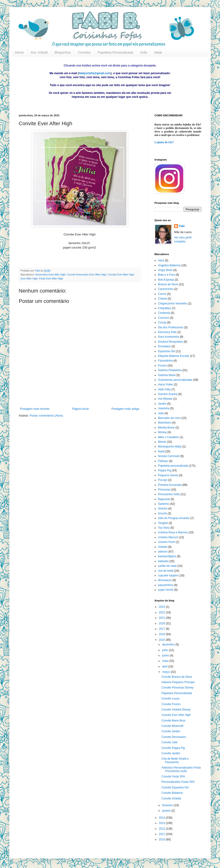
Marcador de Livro (169, 418)
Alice (161, 260)
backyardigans (167, 556)
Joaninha (164, 408)
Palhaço (163, 461)
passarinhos (166, 585)
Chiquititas (165, 308)
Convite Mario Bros (173, 721)
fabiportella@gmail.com (95, 73)
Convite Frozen (171, 704)
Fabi (182, 226)
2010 (162, 839)
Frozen (162, 366)
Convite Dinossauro (174, 737)
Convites (84, 52)
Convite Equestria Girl (175, 787)
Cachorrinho (166, 289)
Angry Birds (165, 270)
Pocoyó (163, 480)
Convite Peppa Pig (173, 748)
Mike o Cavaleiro (168, 437)
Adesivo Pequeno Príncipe (178, 682)
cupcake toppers (168, 575)
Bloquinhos (63, 52)
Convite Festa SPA (173, 776)
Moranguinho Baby (170, 447)
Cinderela (164, 313)
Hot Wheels (165, 399)
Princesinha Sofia (169, 494)
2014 (162, 818)
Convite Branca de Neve (177, 677)
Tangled (163, 523)
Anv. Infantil (39, 52)
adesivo (163, 552)
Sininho (163, 509)
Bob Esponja (166, 280)
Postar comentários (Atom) (46, 416)
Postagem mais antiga (125, 409)
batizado (163, 561)
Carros (162, 294)
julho (166, 650)
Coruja (162, 322)
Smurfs (162, 513)
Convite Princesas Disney (178, 688)
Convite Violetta (171, 798)
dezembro (169, 645)
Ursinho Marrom (168, 537)
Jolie (161, 413)
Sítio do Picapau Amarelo (174, 518)
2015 (162, 640)
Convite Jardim (171, 731)
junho (166, 656)
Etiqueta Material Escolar (174, 356)
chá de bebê (166, 571)
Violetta (163, 547)
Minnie (162, 442)
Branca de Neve (168, 284)
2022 (162, 612)
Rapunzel (164, 499)
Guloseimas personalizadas (175, 380)
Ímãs (144, 52)
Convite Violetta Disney (176, 710)
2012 (162, 829)
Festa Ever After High (51, 278)
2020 (162, 623)
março (167, 672)
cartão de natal (167, 566)
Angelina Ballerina (169, 265)
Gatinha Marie (167, 375)
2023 (162, 607)
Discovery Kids (167, 332)
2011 (162, 834)
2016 (162, 634)
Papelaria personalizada (173, 466)
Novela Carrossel (169, 456)
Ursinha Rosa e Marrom (173, 532)
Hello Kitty (164, 389)
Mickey (162, 432)
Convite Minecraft (172, 726)
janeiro (167, 811)
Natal (158, 52)
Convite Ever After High (121, 275)
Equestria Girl (167, 351)
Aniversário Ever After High (50, 275)
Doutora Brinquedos (170, 342)
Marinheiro (165, 423)
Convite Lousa (170, 699)
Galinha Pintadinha (170, 370)
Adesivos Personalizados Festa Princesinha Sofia (181, 769)
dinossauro (165, 580)
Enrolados (164, 346)
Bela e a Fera (166, 275)
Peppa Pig (164, 470)
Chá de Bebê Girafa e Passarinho (175, 760)
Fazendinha (165, 361)
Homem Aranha (168, 394)
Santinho (163, 504)
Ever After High (29, 278)
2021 (162, 618)
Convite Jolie (170, 742)
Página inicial (80, 409)
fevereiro (168, 805)
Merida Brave (166, 428)
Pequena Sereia (168, 475)
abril (165, 667)
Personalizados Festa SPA (178, 782)
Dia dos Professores (171, 327)
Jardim (162, 404)
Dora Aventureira (169, 337)
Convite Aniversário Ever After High (87, 275)
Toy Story (164, 528)
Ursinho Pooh (167, 542)
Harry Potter (166, 385)
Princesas (164, 490)
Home (19, 52)
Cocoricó (163, 318)
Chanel (162, 299)
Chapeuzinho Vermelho (173, 304)
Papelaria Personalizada (115, 52)
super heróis (166, 590)
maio (166, 661)
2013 (162, 823)
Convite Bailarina (172, 793)
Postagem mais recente (35, 409)
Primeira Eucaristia (170, 485)
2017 (162, 629)
